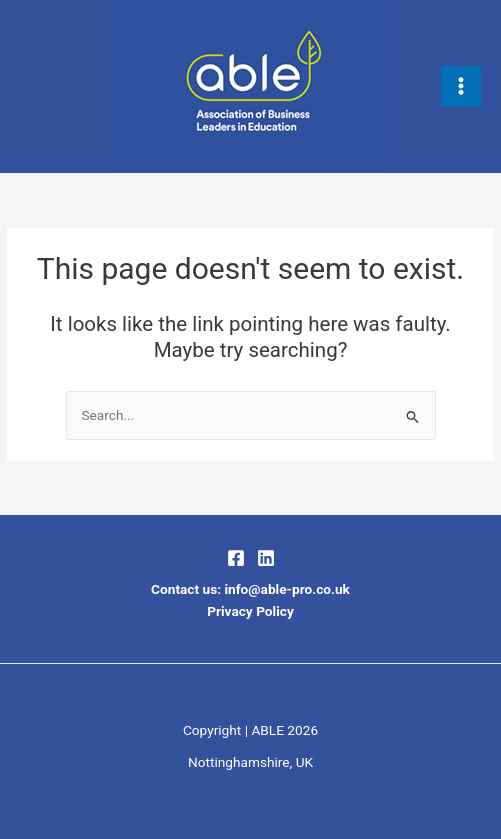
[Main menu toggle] (461, 86)
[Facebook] (236, 558)
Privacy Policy (250, 611)
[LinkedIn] (266, 558)
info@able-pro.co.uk (287, 589)
